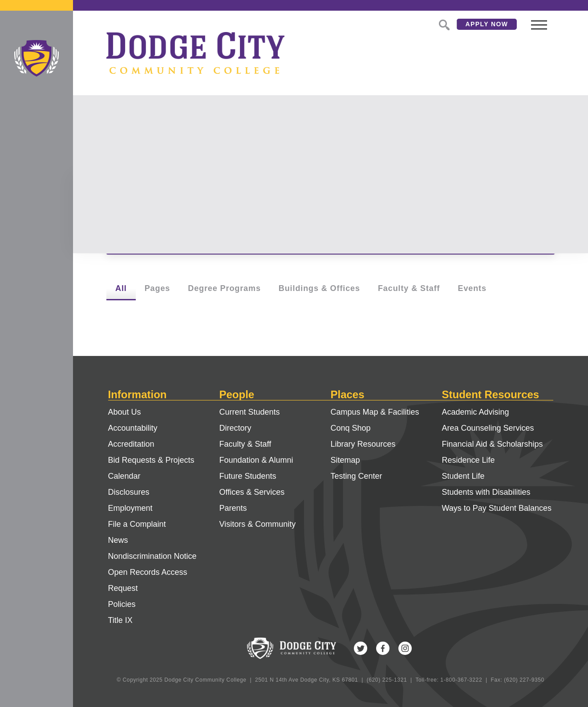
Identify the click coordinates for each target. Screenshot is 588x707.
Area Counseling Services (488, 428)
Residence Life (468, 460)
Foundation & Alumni (256, 460)
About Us (125, 412)
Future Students (248, 476)
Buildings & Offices (319, 288)
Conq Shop (351, 428)
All (121, 288)
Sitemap (345, 460)
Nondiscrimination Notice (152, 556)
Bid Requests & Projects (151, 460)
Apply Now (487, 24)
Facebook (383, 648)
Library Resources (363, 444)
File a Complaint (137, 524)
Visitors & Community (258, 524)
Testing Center (357, 476)
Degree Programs (224, 288)
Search (443, 24)
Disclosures (129, 492)
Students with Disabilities (486, 492)
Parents (233, 508)
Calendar (124, 476)
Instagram (405, 648)
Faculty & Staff (409, 288)
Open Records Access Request (148, 580)
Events (472, 288)
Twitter (361, 648)
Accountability (133, 428)
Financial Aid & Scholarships (493, 444)
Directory (235, 428)
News (118, 540)
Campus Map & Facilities (375, 412)
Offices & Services (252, 492)
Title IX (120, 620)
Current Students (250, 412)
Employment (130, 508)
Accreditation (131, 444)
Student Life (463, 476)
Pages (158, 288)
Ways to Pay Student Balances (497, 508)
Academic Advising (476, 412)
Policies (122, 604)
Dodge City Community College (36, 58)
